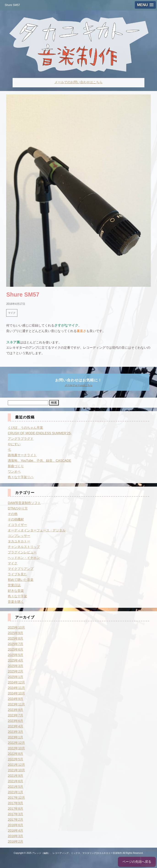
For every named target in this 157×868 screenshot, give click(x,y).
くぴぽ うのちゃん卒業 (25, 428)
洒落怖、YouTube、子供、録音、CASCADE (39, 461)
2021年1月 (15, 792)
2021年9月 (15, 776)
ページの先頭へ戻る (137, 862)
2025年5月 (15, 655)
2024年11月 (16, 688)
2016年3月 (15, 836)
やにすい (14, 444)
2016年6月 (15, 825)
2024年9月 (15, 699)
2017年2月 (15, 820)
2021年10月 (16, 770)
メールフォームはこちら (79, 385)
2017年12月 (16, 798)
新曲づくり (16, 466)
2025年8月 (15, 638)
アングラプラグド (21, 439)
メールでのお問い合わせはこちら (78, 82)
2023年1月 (15, 737)
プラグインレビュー (22, 552)
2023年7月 (15, 715)
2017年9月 (15, 803)
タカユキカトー (19, 541)
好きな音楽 (16, 591)
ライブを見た (17, 574)
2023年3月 (15, 732)
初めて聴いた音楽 (21, 580)
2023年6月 (15, 721)
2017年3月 (15, 814)
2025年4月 (15, 660)
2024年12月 (16, 682)
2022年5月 (15, 759)
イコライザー (17, 525)
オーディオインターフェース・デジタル (37, 530)
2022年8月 (15, 754)
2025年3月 (15, 666)
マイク (12, 313)
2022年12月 (16, 743)
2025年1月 (15, 677)
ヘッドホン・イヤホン (24, 558)
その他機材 (16, 519)
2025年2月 (15, 671)
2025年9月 (15, 633)
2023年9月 (15, 710)
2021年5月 (15, 787)
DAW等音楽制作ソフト (24, 503)
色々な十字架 (17, 596)
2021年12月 (16, 765)
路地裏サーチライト (22, 455)
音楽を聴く (16, 602)
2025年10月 (16, 627)
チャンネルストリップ (24, 547)
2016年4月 (15, 830)
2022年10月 (16, 748)
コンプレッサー (19, 536)
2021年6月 (15, 781)
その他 (13, 514)
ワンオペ (14, 472)
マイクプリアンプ (21, 569)
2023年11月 (16, 704)
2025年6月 (15, 649)
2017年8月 (15, 809)
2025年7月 (15, 644)
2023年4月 (15, 726)
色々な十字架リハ (21, 477)
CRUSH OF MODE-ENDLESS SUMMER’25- (40, 433)
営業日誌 (14, 585)
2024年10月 (16, 693)
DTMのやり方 (18, 508)
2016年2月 (15, 841)
